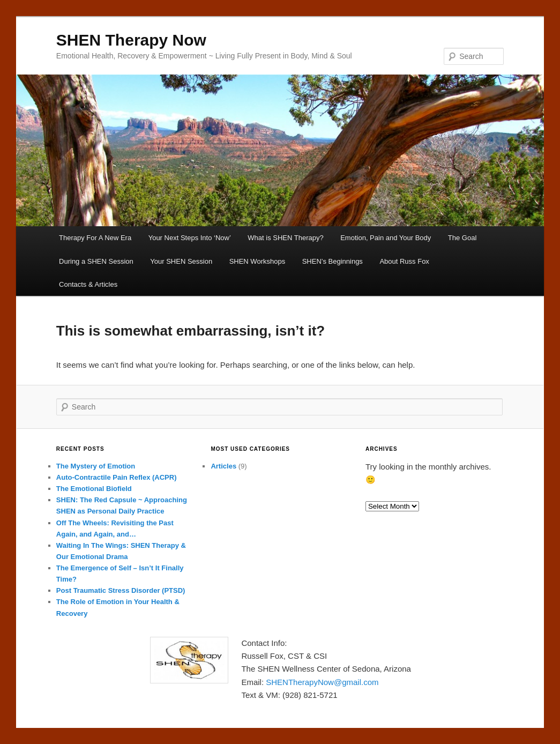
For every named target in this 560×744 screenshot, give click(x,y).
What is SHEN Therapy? (285, 238)
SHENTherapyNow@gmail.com (322, 682)
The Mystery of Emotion (96, 466)
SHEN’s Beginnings (333, 261)
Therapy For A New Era (95, 238)
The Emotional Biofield (94, 489)
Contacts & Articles (88, 284)
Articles (223, 466)
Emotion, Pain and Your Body (386, 238)
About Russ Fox (404, 261)
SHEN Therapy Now (131, 40)
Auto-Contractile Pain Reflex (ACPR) (117, 477)
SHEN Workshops (257, 261)
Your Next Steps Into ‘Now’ (190, 238)
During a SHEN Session (96, 261)
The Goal (462, 238)
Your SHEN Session (181, 261)
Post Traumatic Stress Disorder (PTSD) (121, 590)
